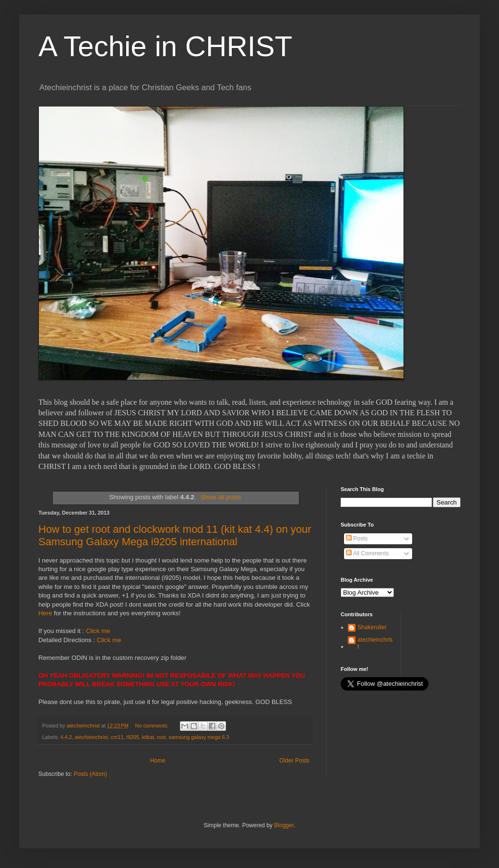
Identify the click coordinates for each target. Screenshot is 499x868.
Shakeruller (372, 627)
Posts (357, 539)
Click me (98, 631)
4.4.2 (66, 737)
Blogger (284, 825)
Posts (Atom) (90, 774)
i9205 (132, 737)
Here (45, 613)
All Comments (367, 553)
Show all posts (220, 497)
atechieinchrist (91, 737)
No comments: (153, 726)
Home (158, 761)
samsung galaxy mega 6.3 (199, 737)
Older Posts (294, 761)
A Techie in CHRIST (165, 46)
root (161, 737)
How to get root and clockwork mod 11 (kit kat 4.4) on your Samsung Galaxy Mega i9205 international (175, 535)
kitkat (148, 737)
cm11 (117, 737)
